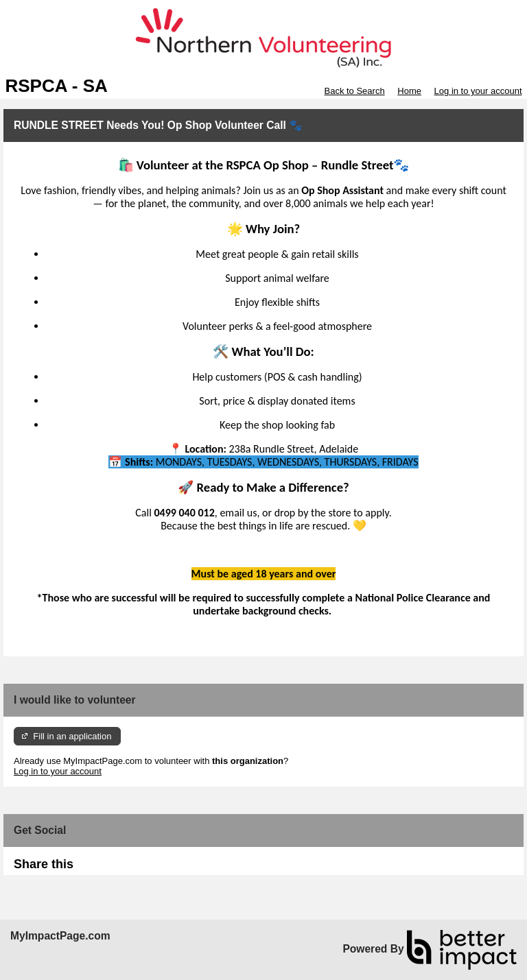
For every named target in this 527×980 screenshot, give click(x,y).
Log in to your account (478, 91)
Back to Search (354, 91)
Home (409, 91)
